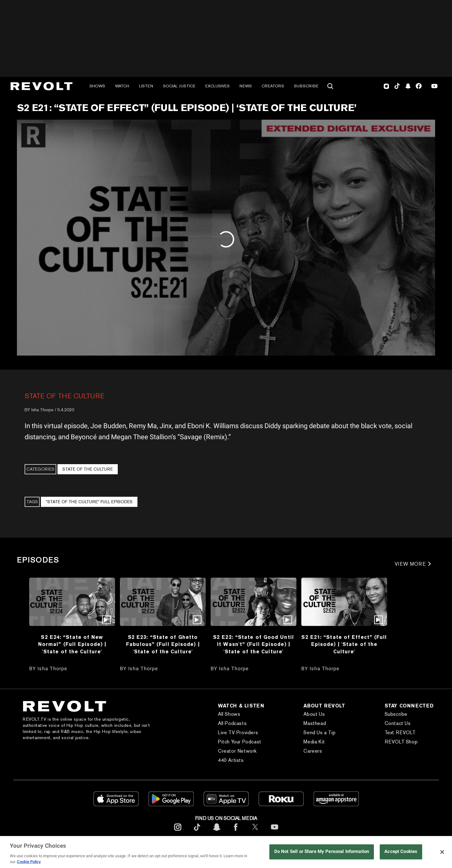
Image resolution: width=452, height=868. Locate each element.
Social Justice (179, 86)
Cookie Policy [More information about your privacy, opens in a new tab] (29, 862)
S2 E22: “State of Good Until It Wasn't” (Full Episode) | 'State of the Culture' (254, 644)
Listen (146, 86)
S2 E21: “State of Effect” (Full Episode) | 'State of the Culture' (344, 644)
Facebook (419, 86)
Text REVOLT (400, 733)
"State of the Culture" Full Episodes (89, 502)
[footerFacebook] (236, 832)
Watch (122, 86)
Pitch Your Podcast (240, 742)
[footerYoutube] (275, 832)
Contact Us (398, 723)
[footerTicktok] (197, 832)
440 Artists (231, 760)
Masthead (315, 723)
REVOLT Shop (401, 742)
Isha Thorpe (42, 410)
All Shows (229, 714)
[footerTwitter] (255, 832)
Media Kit (314, 742)
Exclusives (218, 86)
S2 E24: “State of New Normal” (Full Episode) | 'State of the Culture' (72, 644)
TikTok (397, 86)
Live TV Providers (238, 733)
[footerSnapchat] (216, 832)
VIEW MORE (410, 564)
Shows (97, 86)
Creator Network (237, 751)
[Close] (442, 852)
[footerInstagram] (178, 832)
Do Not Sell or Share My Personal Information (322, 852)
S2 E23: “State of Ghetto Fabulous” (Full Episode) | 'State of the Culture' (163, 644)
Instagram (387, 86)
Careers (313, 751)
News (246, 86)
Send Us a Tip (319, 733)
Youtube (434, 87)
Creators (273, 86)
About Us (314, 714)
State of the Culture (65, 396)
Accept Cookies (401, 852)
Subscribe (306, 86)
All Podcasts (232, 723)
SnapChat (408, 86)
